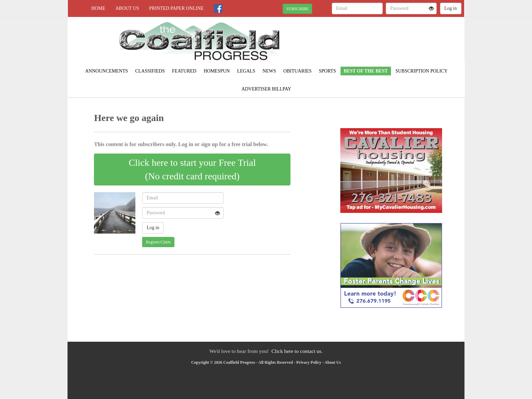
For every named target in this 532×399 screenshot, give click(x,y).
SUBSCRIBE (297, 9)
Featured (184, 71)
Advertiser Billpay (266, 89)
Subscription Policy (421, 71)
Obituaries (297, 71)
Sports (328, 71)
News (269, 71)
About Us (127, 8)
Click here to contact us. (297, 351)
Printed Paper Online (177, 8)
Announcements (107, 71)
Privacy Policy (309, 362)
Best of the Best (366, 71)
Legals (246, 71)
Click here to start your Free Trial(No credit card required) (192, 169)
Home (98, 8)
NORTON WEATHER (402, 41)
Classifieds (150, 71)
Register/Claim (158, 242)
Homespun (217, 71)
